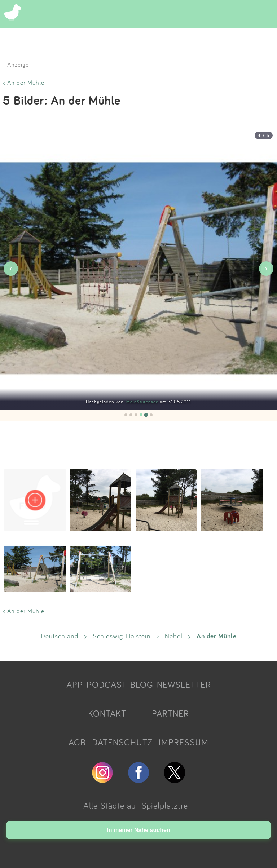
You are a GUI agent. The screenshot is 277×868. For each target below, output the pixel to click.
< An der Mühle (24, 82)
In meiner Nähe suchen (138, 830)
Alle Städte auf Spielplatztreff (138, 805)
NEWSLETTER (184, 685)
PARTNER (170, 713)
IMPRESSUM (184, 742)
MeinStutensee (143, 402)
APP (75, 685)
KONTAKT (107, 713)
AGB (77, 742)
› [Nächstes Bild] (266, 268)
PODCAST (107, 685)
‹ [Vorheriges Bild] (11, 268)
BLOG (142, 685)
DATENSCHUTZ (122, 742)
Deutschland (60, 636)
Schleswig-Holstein (122, 636)
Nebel (174, 636)
